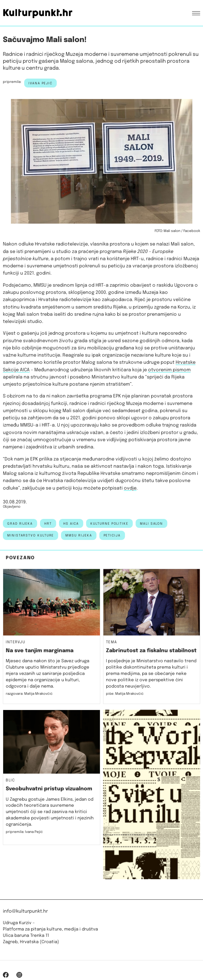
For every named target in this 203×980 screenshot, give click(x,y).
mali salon (151, 524)
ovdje (130, 488)
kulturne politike (109, 524)
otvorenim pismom (169, 370)
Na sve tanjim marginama (40, 651)
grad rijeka (20, 524)
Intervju (16, 642)
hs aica (71, 524)
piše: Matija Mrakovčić (125, 694)
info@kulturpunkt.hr (25, 911)
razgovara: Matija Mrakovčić (29, 694)
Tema (112, 642)
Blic (10, 781)
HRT (48, 524)
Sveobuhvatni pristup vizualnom (49, 789)
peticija (112, 536)
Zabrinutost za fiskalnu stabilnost (151, 651)
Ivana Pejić (40, 83)
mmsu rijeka (79, 536)
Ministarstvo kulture (31, 536)
